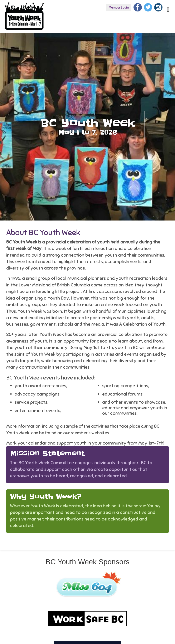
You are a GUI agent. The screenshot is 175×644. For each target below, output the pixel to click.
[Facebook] (138, 7)
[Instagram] (158, 7)
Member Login (119, 8)
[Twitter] (148, 7)
